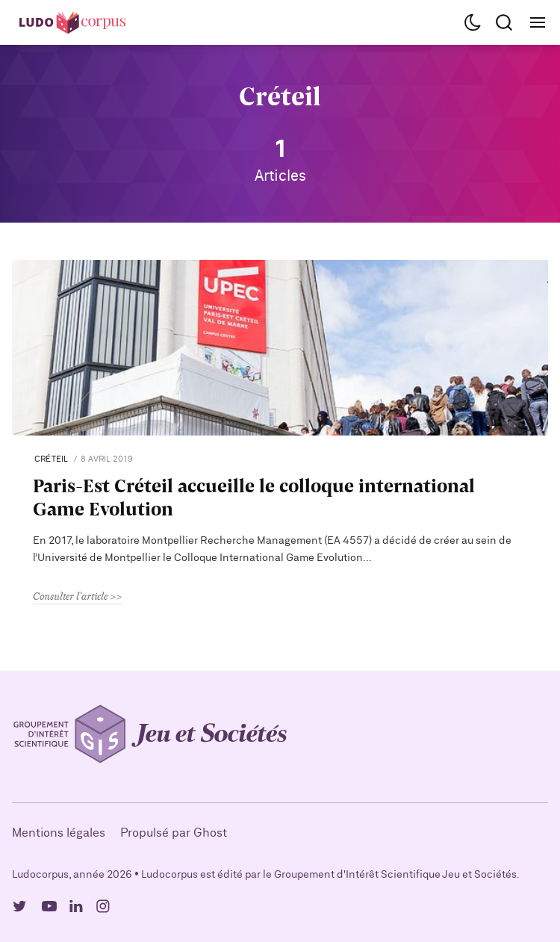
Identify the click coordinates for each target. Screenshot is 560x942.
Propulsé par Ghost (174, 833)
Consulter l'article (70, 596)
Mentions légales (59, 833)
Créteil (52, 459)
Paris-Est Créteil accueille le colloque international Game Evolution (254, 497)
